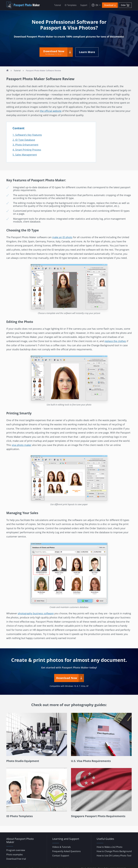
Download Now (54, 52)
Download (110, 5)
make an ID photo (62, 237)
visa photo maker (22, 445)
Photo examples (15, 855)
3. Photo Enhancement (25, 145)
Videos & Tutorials (62, 847)
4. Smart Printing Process (27, 150)
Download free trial (16, 859)
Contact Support (61, 856)
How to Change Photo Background (114, 851)
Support (84, 5)
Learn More (87, 52)
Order (125, 5)
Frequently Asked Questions (67, 851)
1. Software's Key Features (27, 135)
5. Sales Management (25, 154)
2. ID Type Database (24, 140)
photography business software (36, 613)
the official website (51, 111)
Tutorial (58, 5)
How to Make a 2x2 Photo (109, 847)
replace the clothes (115, 341)
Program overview (16, 850)
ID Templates (71, 5)
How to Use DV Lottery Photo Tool (114, 856)
